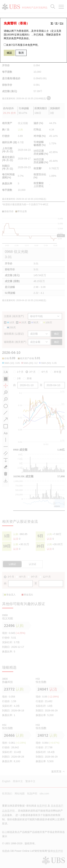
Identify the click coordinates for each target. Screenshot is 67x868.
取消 (21, 53)
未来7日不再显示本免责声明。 (22, 45)
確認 (9, 53)
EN (62, 23)
